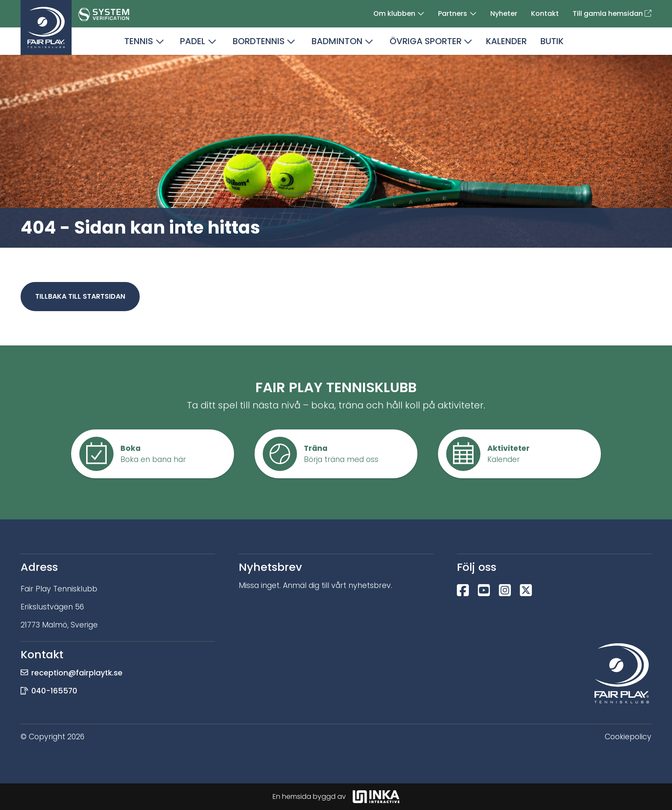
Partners (453, 13)
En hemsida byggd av (336, 797)
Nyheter (504, 13)
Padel (193, 41)
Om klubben (394, 13)
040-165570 (54, 691)
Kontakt (545, 13)
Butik (552, 41)
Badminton (337, 41)
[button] (421, 14)
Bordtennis (259, 41)
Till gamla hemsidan (612, 13)
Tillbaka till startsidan (80, 296)
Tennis (139, 41)
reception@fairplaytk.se (77, 673)
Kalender (506, 41)
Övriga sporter (426, 41)
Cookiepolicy (628, 737)
